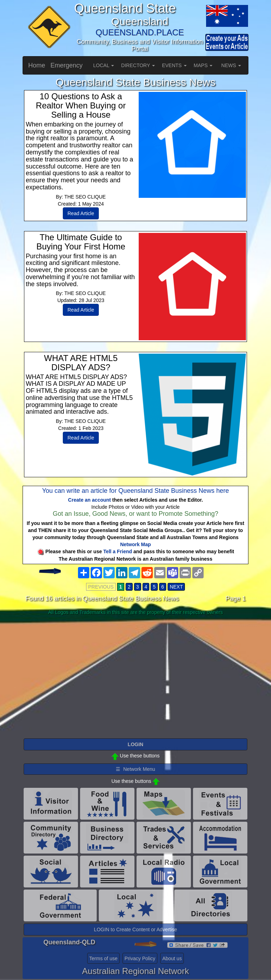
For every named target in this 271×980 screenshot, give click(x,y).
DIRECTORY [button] (138, 65)
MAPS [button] (203, 65)
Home (37, 65)
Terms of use (103, 958)
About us (172, 958)
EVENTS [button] (174, 65)
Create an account (89, 500)
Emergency (67, 65)
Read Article (81, 213)
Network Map (135, 544)
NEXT (176, 587)
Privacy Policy (140, 958)
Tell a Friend (118, 551)
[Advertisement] (135, 674)
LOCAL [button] (104, 65)
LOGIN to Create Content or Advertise (135, 929)
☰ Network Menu (135, 769)
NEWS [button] (231, 65)
